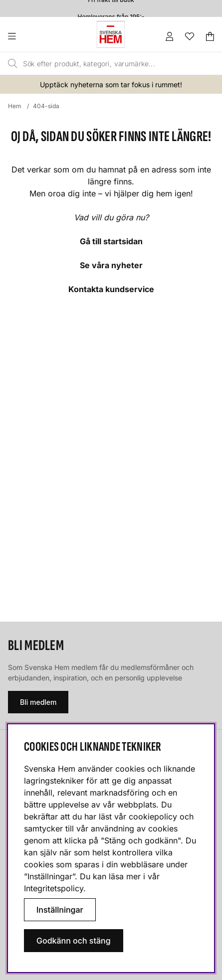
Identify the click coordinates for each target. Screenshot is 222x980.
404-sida (46, 106)
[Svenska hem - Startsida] (111, 34)
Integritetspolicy (54, 888)
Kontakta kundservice (111, 289)
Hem (15, 106)
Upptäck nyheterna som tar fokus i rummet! (111, 84)
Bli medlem (38, 702)
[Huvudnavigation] (32, 36)
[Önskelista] (190, 36)
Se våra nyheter (111, 265)
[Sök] (98, 64)
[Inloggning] (170, 36)
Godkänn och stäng (74, 941)
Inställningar (60, 910)
